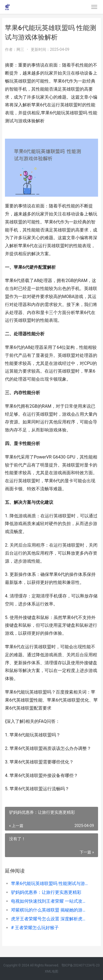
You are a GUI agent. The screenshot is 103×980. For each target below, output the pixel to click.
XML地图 (51, 971)
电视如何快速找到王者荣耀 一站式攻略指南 (50, 901)
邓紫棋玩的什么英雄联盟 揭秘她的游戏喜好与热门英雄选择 (50, 910)
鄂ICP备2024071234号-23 (81, 965)
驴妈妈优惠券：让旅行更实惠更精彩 (46, 892)
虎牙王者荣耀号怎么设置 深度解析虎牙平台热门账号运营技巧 (50, 919)
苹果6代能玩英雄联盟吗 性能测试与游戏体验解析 (50, 883)
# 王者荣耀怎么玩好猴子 (35, 928)
